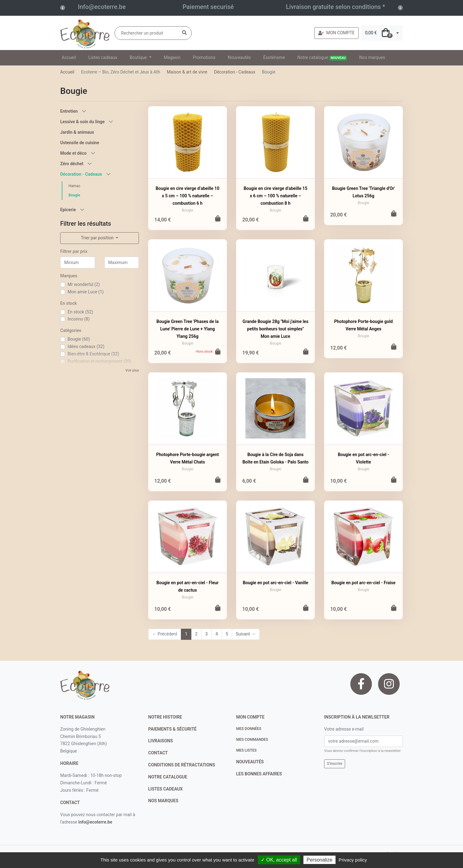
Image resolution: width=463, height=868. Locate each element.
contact (70, 803)
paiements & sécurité (172, 729)
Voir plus (132, 370)
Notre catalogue (322, 58)
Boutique (139, 57)
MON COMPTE (336, 33)
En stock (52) (80, 312)
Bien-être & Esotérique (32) (93, 354)
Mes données (249, 729)
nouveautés (250, 762)
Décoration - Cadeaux (235, 72)
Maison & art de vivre (187, 72)
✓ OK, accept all (279, 860)
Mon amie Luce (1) (86, 292)
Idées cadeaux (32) (86, 346)
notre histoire (165, 717)
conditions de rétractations (182, 765)
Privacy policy (353, 860)
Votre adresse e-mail (344, 729)
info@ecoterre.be (95, 822)
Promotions (204, 57)
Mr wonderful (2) (84, 284)
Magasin (172, 57)
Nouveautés (239, 57)
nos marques (163, 801)
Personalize (319, 860)
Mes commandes (252, 740)
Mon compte (250, 717)
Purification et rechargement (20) (100, 361)
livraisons (161, 741)
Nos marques (372, 57)
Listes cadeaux (103, 57)
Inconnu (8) (79, 319)
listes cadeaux (165, 789)
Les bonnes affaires (259, 774)
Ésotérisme (274, 57)
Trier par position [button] (98, 238)
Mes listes (246, 750)
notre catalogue (168, 777)
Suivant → (246, 634)
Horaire (69, 763)
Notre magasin (77, 717)
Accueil (69, 57)
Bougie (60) (79, 339)
